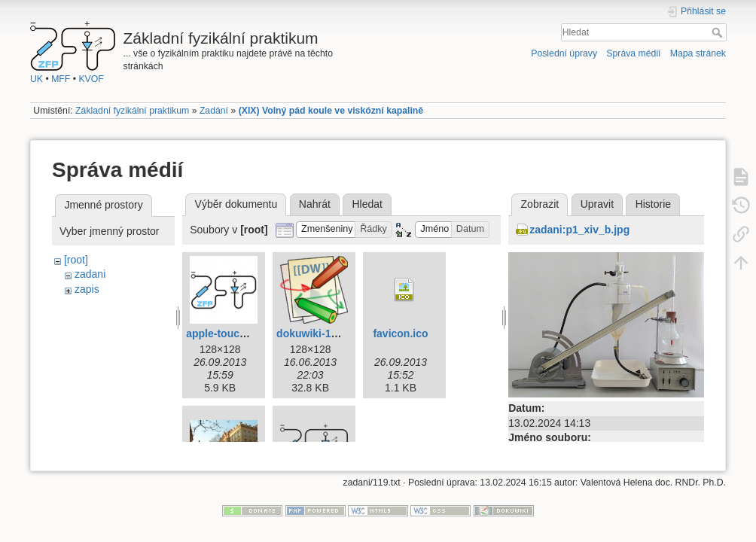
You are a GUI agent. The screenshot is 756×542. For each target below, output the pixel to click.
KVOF (91, 79)
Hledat (719, 32)
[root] (76, 260)
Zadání (214, 111)
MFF (61, 79)
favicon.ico (400, 333)
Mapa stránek (698, 53)
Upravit (597, 204)
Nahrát (315, 204)
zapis (87, 289)
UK (37, 79)
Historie (653, 204)
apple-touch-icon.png (239, 333)
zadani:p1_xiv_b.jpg (579, 230)
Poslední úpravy (564, 53)
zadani (90, 274)
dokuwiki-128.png (320, 333)
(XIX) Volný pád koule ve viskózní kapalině (331, 111)
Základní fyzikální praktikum (132, 111)
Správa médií (633, 53)
